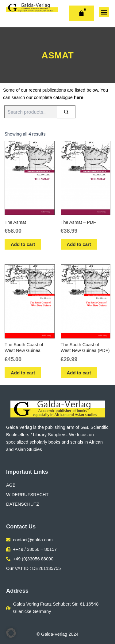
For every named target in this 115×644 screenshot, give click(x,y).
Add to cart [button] (23, 244)
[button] (104, 12)
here (79, 97)
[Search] (66, 112)
